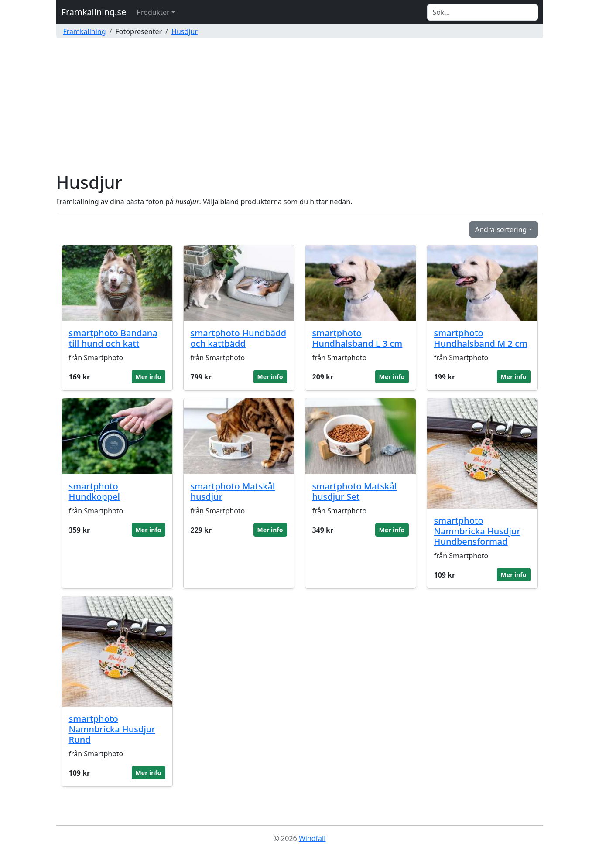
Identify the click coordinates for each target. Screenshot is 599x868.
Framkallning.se (94, 12)
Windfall (312, 838)
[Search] (483, 12)
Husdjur (185, 31)
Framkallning (85, 31)
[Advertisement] (300, 106)
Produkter (153, 12)
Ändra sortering (501, 229)
